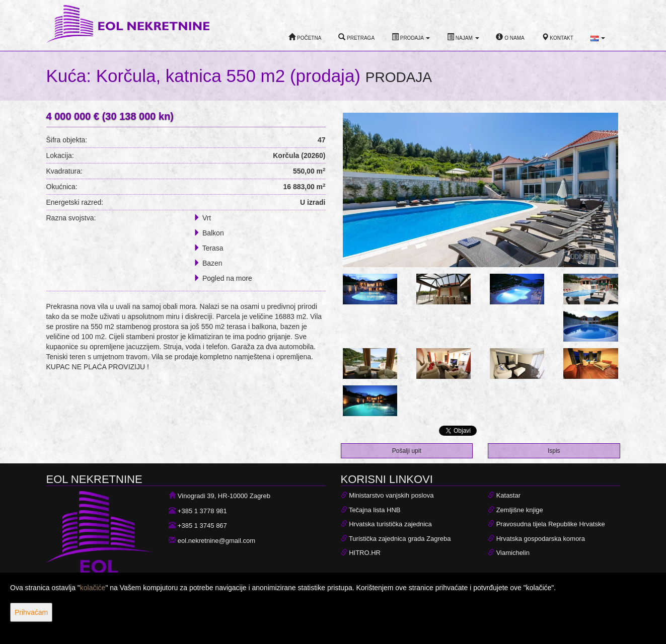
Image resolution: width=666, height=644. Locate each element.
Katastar (508, 495)
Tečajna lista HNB (375, 510)
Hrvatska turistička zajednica (390, 524)
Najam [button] (463, 37)
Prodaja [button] (411, 37)
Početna (305, 37)
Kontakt (558, 37)
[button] (598, 38)
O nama (510, 37)
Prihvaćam (31, 612)
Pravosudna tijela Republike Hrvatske (551, 524)
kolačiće (93, 588)
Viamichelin (513, 553)
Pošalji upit (407, 451)
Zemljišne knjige (520, 510)
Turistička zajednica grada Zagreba (400, 539)
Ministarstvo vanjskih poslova (391, 495)
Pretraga (356, 37)
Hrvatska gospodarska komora (541, 539)
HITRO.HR (365, 553)
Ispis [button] (554, 451)
